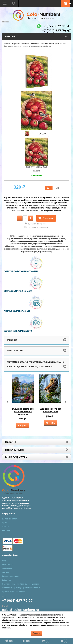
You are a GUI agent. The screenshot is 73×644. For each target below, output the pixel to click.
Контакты (6, 531)
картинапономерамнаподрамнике (48, 236)
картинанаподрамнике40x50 (50, 241)
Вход (4, 561)
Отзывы (6, 527)
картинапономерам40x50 (18, 238)
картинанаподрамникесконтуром (48, 244)
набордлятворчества (23, 236)
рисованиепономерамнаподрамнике (20, 249)
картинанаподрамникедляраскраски (53, 249)
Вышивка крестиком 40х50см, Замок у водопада (23, 412)
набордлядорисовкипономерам (24, 241)
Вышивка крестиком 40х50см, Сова (50, 410)
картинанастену (45, 251)
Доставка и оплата (10, 519)
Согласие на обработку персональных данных (21, 588)
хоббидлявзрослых (12, 246)
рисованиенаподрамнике (21, 244)
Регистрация (7, 565)
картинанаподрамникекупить (56, 246)
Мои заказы (7, 568)
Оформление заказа (10, 576)
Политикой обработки (26, 623)
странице (6, 628)
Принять (37, 633)
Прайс (5, 523)
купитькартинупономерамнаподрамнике (48, 238)
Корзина (6, 572)
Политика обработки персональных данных (20, 584)
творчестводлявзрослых (32, 246)
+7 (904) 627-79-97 (17, 601)
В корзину (45, 218)
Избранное (7, 580)
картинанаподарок (29, 251)
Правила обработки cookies (13, 592)
